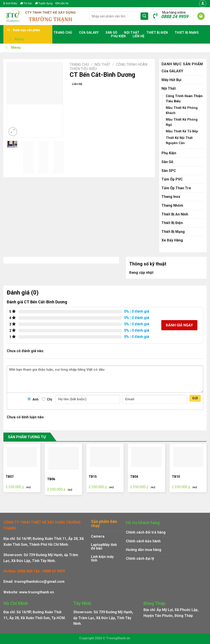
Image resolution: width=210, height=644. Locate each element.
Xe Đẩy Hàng (172, 240)
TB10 (176, 477)
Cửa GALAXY (89, 33)
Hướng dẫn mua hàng (144, 550)
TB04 (134, 477)
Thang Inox (171, 197)
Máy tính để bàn (104, 547)
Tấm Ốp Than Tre (176, 188)
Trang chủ (63, 33)
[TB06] (63, 458)
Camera (98, 536)
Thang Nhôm (172, 205)
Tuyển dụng (44, 3)
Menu (16, 39)
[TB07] (22, 457)
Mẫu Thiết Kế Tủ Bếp (182, 131)
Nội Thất (132, 33)
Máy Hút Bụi (171, 80)
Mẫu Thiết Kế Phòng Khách (182, 110)
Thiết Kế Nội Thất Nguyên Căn (179, 141)
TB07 (10, 477)
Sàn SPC (169, 171)
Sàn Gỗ (112, 33)
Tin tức (26, 3)
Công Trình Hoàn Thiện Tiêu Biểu (184, 99)
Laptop (97, 545)
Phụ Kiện (118, 36)
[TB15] (105, 457)
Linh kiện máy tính (102, 559)
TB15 (93, 477)
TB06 (51, 479)
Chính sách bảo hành (143, 541)
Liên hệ (62, 3)
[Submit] (144, 16)
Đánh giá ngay (179, 325)
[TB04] (147, 457)
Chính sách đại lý (140, 559)
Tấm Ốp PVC (172, 179)
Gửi (195, 398)
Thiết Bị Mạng (187, 33)
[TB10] (188, 457)
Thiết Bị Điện (157, 33)
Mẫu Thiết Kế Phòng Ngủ (182, 122)
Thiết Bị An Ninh (175, 214)
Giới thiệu (10, 3)
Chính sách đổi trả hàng (146, 532)
